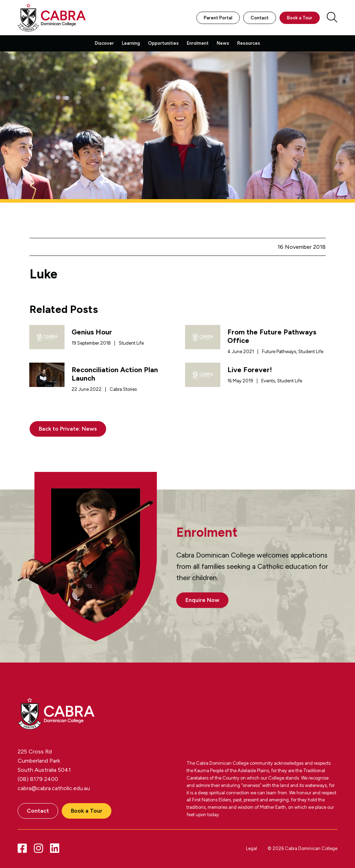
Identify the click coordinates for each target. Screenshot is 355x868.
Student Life (131, 343)
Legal (252, 848)
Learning (131, 43)
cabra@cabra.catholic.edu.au (54, 788)
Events (268, 381)
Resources (249, 43)
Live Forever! (250, 370)
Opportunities (163, 43)
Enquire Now (202, 600)
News (223, 43)
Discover (104, 43)
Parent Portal (218, 18)
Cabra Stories (123, 389)
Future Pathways (279, 352)
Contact (260, 18)
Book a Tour (300, 18)
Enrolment (198, 43)
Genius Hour (92, 332)
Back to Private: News (68, 429)
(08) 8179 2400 (38, 779)
